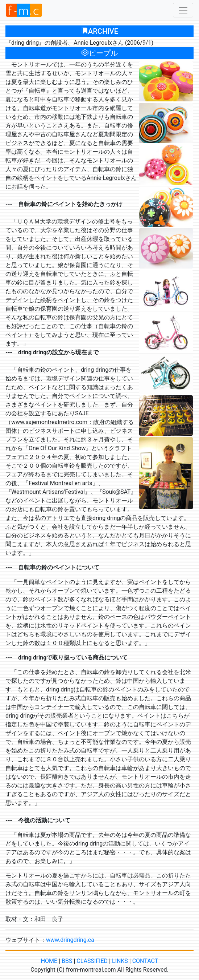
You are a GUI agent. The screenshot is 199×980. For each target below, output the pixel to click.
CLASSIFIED (92, 961)
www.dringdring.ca (70, 940)
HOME (49, 961)
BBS (67, 961)
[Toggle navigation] (183, 10)
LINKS (120, 961)
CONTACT (145, 961)
